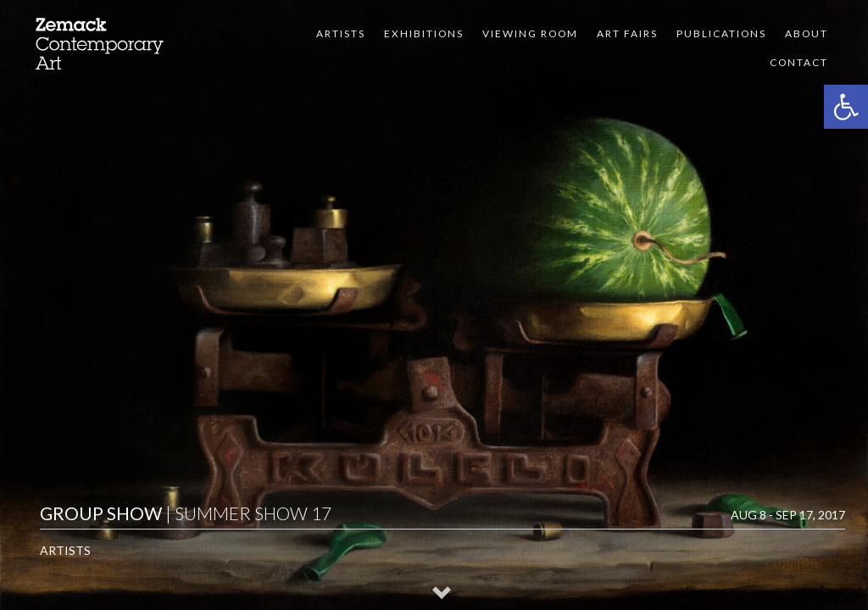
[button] (846, 107)
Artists (341, 33)
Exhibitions (424, 33)
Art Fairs (627, 33)
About (807, 33)
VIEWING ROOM (530, 33)
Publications (721, 33)
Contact (799, 62)
